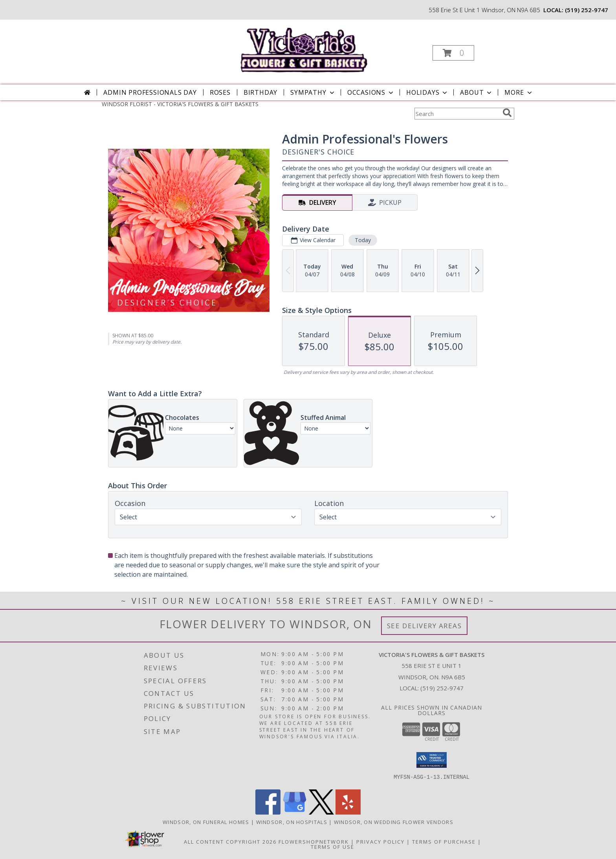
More (519, 92)
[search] (507, 113)
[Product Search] (457, 114)
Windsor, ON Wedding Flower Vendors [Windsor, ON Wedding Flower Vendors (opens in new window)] (394, 822)
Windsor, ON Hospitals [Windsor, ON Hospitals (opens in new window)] (292, 822)
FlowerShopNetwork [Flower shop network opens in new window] (314, 842)
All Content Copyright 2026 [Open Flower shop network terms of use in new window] (230, 842)
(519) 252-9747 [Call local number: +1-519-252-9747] (587, 10)
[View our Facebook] (268, 812)
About (477, 92)
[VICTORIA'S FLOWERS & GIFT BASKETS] (307, 47)
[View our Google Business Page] (295, 812)
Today (363, 240)
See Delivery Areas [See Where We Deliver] (424, 626)
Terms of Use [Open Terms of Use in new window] (333, 847)
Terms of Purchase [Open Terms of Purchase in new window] (444, 842)
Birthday (260, 92)
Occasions (371, 92)
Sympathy (313, 92)
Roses (220, 92)
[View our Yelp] (348, 812)
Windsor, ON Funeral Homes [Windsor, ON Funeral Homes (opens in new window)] (206, 822)
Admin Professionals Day (150, 92)
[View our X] (321, 812)
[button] (453, 53)
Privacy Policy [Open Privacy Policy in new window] (380, 842)
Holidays (427, 92)
